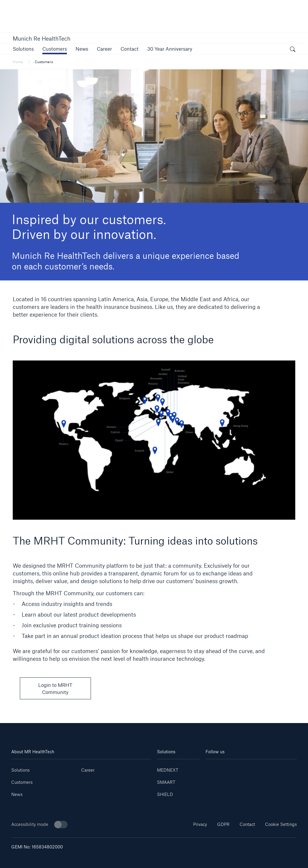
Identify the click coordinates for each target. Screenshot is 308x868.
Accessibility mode (39, 825)
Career (88, 770)
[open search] (293, 50)
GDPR (223, 824)
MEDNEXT (168, 770)
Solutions (20, 770)
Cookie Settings (281, 824)
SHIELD (165, 794)
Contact (247, 824)
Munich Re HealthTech (42, 39)
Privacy (200, 824)
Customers (22, 782)
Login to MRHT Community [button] (55, 689)
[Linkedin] (213, 768)
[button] (23, 49)
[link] (104, 49)
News (17, 794)
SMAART (166, 782)
